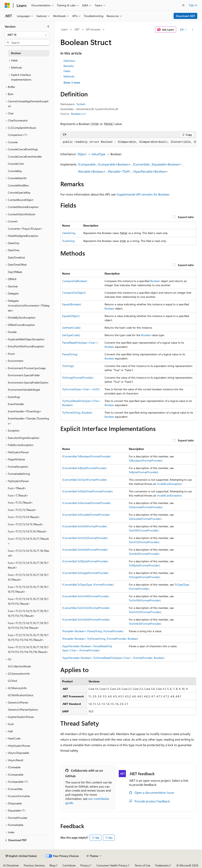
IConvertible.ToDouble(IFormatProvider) (86, 515)
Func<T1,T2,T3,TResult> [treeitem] (22, 510)
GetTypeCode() (71, 335)
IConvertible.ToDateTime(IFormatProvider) (87, 491)
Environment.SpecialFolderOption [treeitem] (28, 382)
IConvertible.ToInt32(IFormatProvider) (85, 538)
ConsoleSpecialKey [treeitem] (19, 192)
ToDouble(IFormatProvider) (145, 519)
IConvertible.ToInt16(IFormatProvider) (85, 526)
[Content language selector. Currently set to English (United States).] (21, 856)
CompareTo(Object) (74, 293)
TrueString (68, 241)
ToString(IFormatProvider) (78, 378)
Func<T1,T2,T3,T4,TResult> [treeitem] (24, 517)
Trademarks (162, 865)
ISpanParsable (143, 171)
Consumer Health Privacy (112, 865)
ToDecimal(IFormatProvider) (146, 507)
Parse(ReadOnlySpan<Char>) (80, 343)
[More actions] (192, 30)
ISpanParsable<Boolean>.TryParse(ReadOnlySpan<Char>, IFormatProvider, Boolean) (113, 658)
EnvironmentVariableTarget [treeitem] (24, 390)
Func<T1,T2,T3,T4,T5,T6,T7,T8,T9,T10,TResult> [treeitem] (28, 577)
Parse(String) (70, 354)
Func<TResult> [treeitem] (17, 488)
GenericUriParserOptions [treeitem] (23, 710)
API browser (93, 29)
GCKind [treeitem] (12, 681)
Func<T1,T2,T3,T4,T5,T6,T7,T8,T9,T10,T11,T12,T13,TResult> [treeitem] (28, 613)
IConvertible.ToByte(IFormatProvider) (84, 468)
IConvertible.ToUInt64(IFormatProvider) (86, 619)
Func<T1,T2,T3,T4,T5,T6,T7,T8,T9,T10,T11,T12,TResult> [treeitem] (28, 601)
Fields (67, 71)
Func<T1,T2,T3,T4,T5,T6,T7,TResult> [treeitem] (28, 541)
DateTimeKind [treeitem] (16, 257)
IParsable (84, 171)
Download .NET (186, 16)
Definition (69, 61)
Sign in (193, 5)
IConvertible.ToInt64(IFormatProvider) (85, 550)
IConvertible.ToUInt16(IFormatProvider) (86, 596)
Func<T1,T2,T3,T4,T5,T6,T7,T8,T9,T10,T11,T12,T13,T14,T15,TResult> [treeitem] (28, 638)
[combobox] (27, 35)
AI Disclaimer (11, 865)
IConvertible (141, 164)
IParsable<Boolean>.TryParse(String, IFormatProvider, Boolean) (100, 639)
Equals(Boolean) (72, 304)
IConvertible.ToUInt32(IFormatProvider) (86, 608)
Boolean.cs (77, 114)
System (81, 104)
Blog (52, 865)
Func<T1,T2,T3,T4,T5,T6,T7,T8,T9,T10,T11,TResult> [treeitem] (28, 589)
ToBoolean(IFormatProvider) (146, 460)
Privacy (85, 865)
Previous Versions (34, 865)
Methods (69, 76)
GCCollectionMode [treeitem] (19, 666)
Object (82, 154)
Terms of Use (143, 865)
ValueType (98, 154)
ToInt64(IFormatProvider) (144, 554)
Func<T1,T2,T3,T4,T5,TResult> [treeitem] (26, 524)
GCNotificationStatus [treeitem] (21, 695)
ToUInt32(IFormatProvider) (145, 612)
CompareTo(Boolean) (75, 281)
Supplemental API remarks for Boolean (143, 194)
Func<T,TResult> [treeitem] (18, 495)
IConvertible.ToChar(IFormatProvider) (85, 480)
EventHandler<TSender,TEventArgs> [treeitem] (28, 421)
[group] (128, 142)
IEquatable (159, 164)
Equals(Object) (71, 316)
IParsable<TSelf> (120, 171)
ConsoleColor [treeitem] (16, 164)
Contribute (69, 865)
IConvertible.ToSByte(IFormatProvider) (85, 561)
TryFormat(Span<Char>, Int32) (81, 389)
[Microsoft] (7, 5)
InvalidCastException (169, 484)
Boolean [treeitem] (16, 53)
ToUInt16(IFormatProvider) (145, 600)
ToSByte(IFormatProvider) (144, 565)
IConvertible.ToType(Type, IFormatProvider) (88, 584)
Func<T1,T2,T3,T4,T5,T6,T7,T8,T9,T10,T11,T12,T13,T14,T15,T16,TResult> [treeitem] (28, 650)
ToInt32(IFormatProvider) (144, 542)
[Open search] (183, 5)
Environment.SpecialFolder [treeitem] (24, 375)
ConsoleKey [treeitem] (15, 171)
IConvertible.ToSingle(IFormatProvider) (85, 573)
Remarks (69, 66)
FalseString (69, 233)
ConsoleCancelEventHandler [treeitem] (25, 157)
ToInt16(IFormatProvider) (144, 530)
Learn (64, 29)
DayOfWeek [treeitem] (15, 272)
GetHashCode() (71, 328)
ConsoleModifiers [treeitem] (18, 185)
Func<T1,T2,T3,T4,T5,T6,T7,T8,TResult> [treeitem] (29, 553)
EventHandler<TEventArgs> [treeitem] (25, 411)
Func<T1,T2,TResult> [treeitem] (20, 503)
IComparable (87, 164)
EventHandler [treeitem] (16, 404)
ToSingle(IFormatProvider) (144, 577)
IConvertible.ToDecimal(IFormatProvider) (87, 503)
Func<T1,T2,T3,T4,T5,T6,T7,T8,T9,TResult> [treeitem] (28, 565)
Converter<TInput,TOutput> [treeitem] (25, 229)
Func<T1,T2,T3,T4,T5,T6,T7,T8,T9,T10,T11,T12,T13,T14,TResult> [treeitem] (28, 625)
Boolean (123, 164)
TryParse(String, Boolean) (77, 412)
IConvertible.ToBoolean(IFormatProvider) (87, 456)
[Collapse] (48, 26)
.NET (77, 29)
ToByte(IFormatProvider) (143, 472)
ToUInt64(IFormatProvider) (145, 624)
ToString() (68, 366)
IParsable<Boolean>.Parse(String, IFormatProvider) (93, 631)
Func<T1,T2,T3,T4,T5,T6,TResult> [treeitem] (28, 531)
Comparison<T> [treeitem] (18, 135)
